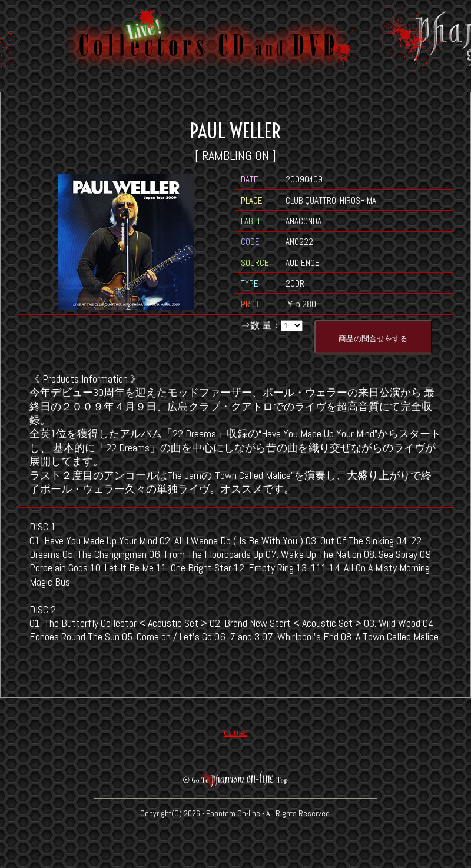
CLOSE (236, 733)
